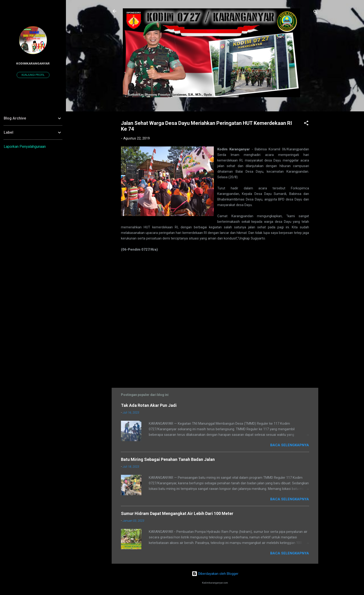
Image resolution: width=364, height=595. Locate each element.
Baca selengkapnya (290, 445)
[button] (306, 124)
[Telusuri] (315, 13)
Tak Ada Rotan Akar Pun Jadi (149, 405)
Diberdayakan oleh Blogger (215, 574)
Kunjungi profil (33, 75)
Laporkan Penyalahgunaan (25, 147)
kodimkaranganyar (33, 63)
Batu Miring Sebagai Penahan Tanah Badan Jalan (168, 459)
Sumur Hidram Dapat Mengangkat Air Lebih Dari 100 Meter (177, 513)
